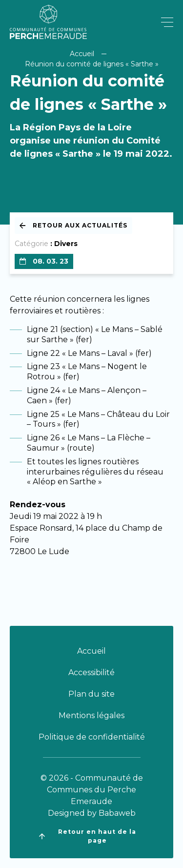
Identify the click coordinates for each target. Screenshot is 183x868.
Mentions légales (91, 715)
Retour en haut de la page (88, 836)
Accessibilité (91, 672)
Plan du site (91, 694)
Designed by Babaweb (92, 813)
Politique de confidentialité (92, 737)
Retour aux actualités (73, 225)
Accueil (82, 54)
